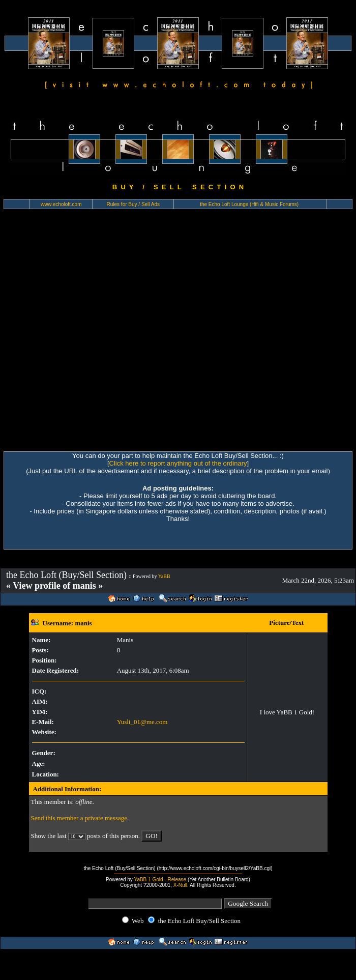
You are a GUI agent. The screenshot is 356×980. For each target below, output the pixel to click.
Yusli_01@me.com (142, 722)
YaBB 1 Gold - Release (160, 880)
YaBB (164, 576)
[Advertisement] (111, 335)
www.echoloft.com (61, 204)
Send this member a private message (79, 818)
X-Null (180, 885)
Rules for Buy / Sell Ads (133, 204)
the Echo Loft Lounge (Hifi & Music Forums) (249, 204)
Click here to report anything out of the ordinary (178, 463)
